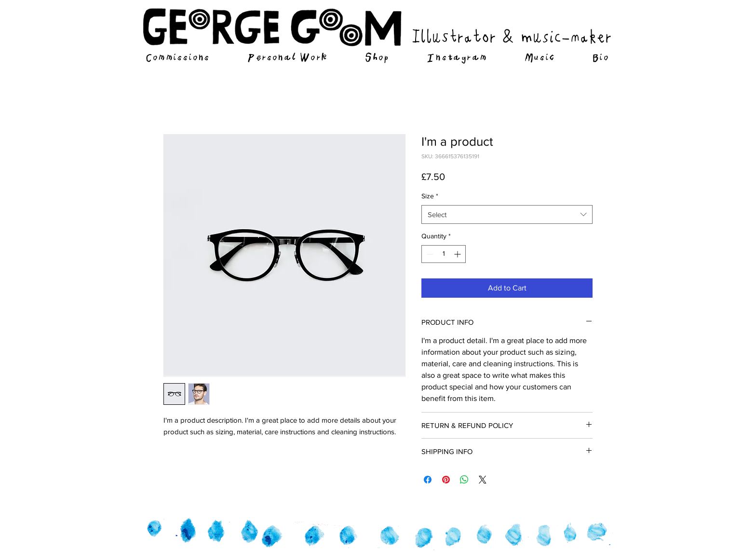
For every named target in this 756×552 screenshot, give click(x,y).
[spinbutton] (444, 254)
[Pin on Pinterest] (446, 480)
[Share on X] (483, 480)
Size (430, 196)
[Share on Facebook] (428, 480)
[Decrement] (429, 254)
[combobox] (507, 214)
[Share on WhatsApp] (464, 480)
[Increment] (458, 254)
